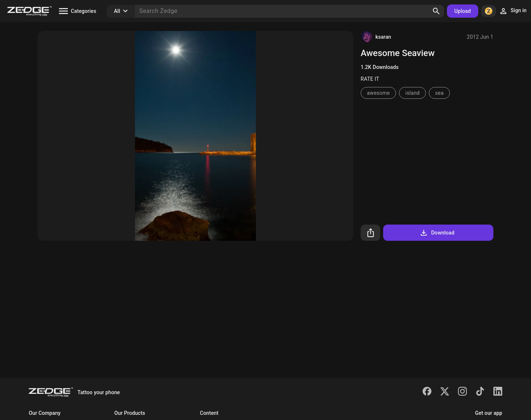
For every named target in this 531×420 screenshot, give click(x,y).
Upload (463, 11)
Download (437, 233)
